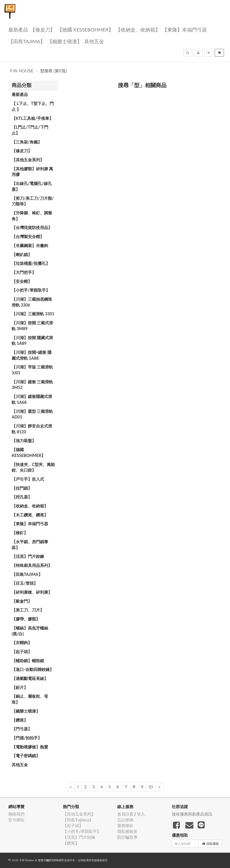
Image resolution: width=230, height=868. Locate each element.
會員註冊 (125, 814)
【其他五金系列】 (28, 160)
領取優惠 (211, 844)
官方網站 (16, 820)
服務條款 (125, 826)
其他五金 (94, 41)
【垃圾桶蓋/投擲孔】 (31, 263)
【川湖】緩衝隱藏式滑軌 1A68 (32, 399)
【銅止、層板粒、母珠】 (30, 699)
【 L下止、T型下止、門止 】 (33, 106)
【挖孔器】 (22, 497)
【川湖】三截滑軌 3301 (33, 314)
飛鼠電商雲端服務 (91, 860)
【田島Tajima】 (27, 41)
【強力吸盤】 (24, 441)
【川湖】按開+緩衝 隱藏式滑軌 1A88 (32, 355)
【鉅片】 (20, 687)
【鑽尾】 (20, 720)
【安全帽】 (22, 281)
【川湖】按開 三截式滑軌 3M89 (32, 326)
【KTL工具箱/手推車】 (32, 118)
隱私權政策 (127, 831)
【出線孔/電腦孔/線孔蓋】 (32, 186)
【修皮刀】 (43, 29)
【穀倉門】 (22, 601)
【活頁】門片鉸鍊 (28, 556)
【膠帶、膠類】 (26, 619)
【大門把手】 (24, 272)
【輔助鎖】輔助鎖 (28, 661)
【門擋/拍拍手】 (27, 738)
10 (151, 787)
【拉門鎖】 (22, 488)
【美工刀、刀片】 (28, 610)
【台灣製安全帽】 (28, 236)
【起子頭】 (22, 652)
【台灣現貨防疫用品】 (32, 227)
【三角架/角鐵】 (27, 142)
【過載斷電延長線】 (30, 678)
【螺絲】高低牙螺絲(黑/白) (30, 631)
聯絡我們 (16, 814)
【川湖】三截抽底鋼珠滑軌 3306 (32, 302)
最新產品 (18, 29)
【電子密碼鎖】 (26, 756)
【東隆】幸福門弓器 (185, 29)
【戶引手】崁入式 (28, 479)
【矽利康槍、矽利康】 (32, 592)
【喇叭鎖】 (22, 254)
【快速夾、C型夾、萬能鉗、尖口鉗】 (33, 467)
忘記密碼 (125, 820)
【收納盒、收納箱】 (138, 29)
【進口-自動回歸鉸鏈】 (33, 669)
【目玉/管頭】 (25, 583)
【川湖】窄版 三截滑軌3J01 (32, 370)
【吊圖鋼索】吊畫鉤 (30, 245)
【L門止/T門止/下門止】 (30, 130)
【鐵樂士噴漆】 (65, 41)
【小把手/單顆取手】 (31, 290)
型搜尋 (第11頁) (54, 71)
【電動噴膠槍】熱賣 (30, 747)
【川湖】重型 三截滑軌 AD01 (32, 414)
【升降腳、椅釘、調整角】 (32, 216)
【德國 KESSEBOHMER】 (85, 29)
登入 (141, 814)
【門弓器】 (22, 729)
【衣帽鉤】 (22, 643)
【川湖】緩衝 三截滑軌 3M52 (32, 385)
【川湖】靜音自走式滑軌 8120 (32, 429)
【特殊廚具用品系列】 (32, 565)
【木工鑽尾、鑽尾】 (30, 515)
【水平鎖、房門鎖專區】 (30, 545)
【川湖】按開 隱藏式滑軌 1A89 (32, 341)
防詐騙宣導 (127, 837)
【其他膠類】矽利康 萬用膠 (32, 172)
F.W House (22, 71)
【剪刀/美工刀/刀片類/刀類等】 (33, 201)
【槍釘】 (20, 533)
